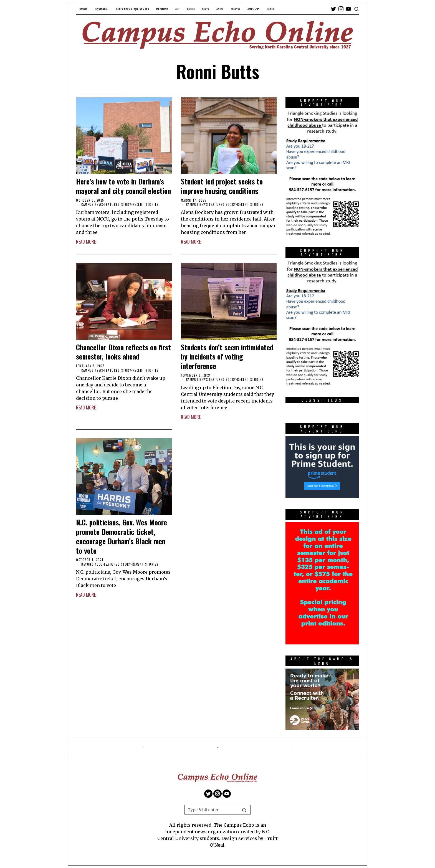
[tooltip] (333, 9)
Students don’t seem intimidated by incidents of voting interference (227, 357)
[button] (244, 810)
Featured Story (118, 204)
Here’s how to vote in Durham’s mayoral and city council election (123, 186)
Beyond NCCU (92, 564)
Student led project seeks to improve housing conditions (222, 186)
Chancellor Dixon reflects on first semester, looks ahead (123, 352)
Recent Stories (146, 204)
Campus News (92, 204)
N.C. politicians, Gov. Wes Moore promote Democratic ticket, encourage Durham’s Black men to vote (122, 536)
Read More (86, 242)
